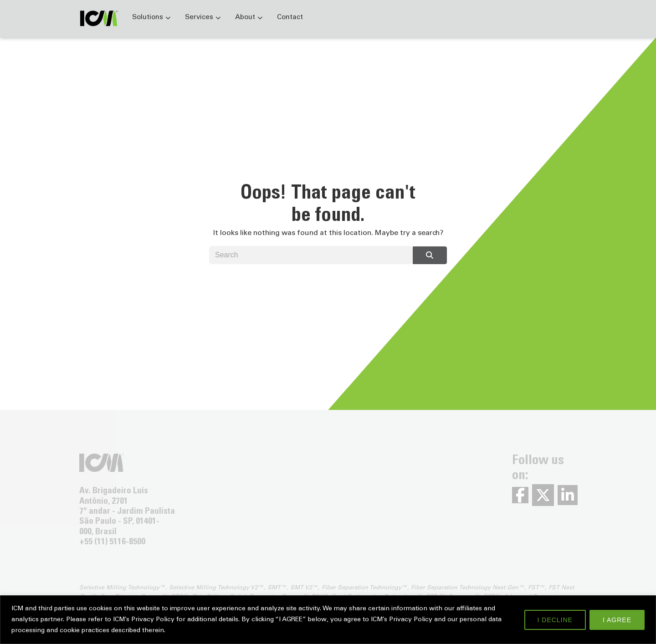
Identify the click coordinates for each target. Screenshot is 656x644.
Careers (541, 18)
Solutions (148, 18)
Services (199, 18)
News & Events (481, 18)
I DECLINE (555, 620)
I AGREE (617, 620)
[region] (328, 620)
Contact (290, 18)
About (245, 18)
